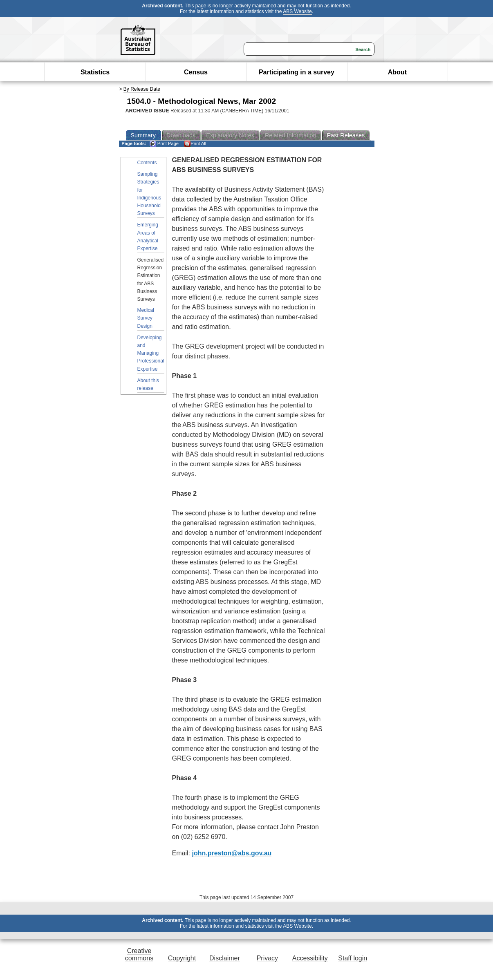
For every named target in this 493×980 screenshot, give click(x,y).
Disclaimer (225, 958)
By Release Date (142, 89)
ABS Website (297, 11)
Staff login (353, 958)
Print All (195, 144)
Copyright (182, 958)
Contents (147, 163)
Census (196, 72)
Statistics (95, 72)
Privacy (267, 958)
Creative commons (139, 954)
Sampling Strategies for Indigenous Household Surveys (149, 194)
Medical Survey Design (146, 318)
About (397, 72)
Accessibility (310, 958)
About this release (148, 384)
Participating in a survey (297, 72)
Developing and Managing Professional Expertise (151, 353)
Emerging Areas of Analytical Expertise (148, 237)
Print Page (164, 144)
